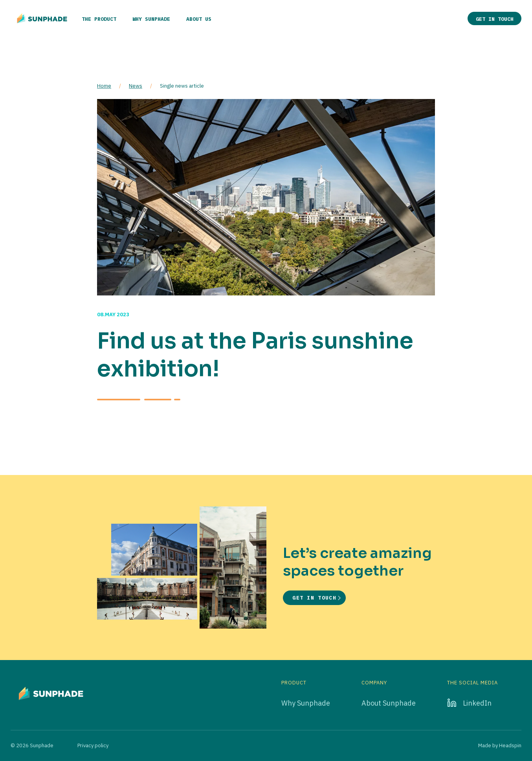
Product (294, 683)
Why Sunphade (151, 19)
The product (99, 19)
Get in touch (495, 19)
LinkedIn (477, 703)
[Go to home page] (42, 18)
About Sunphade (389, 703)
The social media (472, 683)
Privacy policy (93, 745)
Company (374, 683)
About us (199, 19)
